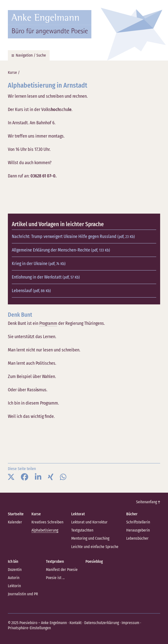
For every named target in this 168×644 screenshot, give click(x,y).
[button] (11, 477)
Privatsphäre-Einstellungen (29, 628)
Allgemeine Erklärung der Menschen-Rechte (61, 250)
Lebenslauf (31, 291)
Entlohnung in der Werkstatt (46, 277)
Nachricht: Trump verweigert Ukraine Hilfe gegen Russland (73, 236)
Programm (48, 323)
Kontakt (76, 623)
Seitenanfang (148, 502)
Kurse (12, 72)
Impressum (130, 623)
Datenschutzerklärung (102, 623)
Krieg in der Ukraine (39, 264)
